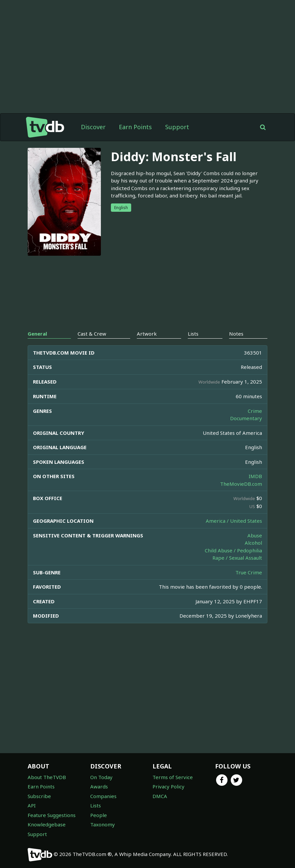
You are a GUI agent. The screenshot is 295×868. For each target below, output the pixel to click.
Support (177, 127)
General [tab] (37, 334)
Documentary (246, 418)
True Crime (249, 572)
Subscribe (39, 796)
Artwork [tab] (147, 334)
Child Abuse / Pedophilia (233, 550)
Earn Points (135, 127)
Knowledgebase (47, 824)
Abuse (255, 535)
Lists (96, 805)
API (32, 805)
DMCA (160, 796)
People (99, 815)
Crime (255, 411)
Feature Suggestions (52, 815)
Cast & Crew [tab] (92, 334)
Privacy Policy (168, 786)
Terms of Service (173, 777)
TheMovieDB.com (241, 484)
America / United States (234, 521)
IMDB (255, 476)
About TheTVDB (47, 777)
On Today (101, 777)
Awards (99, 786)
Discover (93, 127)
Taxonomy (103, 824)
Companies (103, 796)
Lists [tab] (193, 334)
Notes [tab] (236, 334)
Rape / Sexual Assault (237, 558)
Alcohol (253, 543)
